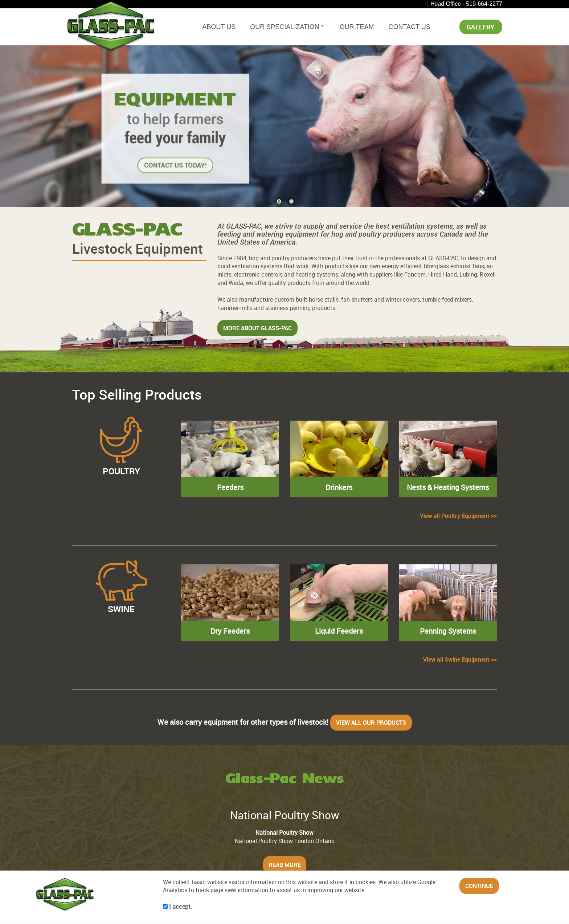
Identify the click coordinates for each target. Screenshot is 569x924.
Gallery (480, 27)
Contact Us (410, 27)
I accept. (177, 907)
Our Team (357, 27)
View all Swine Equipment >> (460, 608)
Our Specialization (287, 27)
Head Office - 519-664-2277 (466, 4)
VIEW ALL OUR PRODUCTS (371, 671)
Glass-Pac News (285, 729)
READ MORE (285, 814)
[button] (553, 108)
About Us (219, 27)
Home (79, 862)
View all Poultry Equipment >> (458, 473)
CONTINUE (479, 886)
